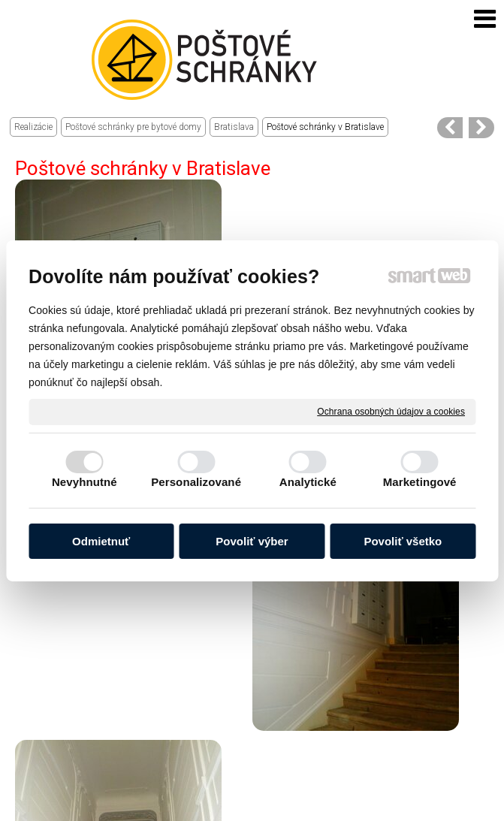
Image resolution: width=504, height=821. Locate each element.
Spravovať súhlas (328, 807)
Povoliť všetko (403, 541)
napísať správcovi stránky (268, 796)
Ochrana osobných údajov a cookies (391, 411)
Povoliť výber (252, 541)
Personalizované (196, 482)
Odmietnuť (101, 541)
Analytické (308, 482)
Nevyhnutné (85, 482)
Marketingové (420, 482)
